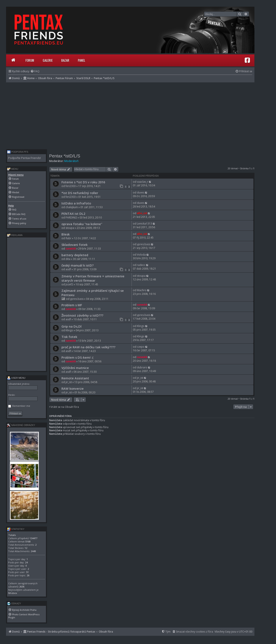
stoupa (70, 228)
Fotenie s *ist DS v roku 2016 (83, 182)
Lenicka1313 (144, 224)
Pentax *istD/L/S (65, 156)
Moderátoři (71, 161)
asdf (68, 269)
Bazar (65, 60)
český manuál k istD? (78, 265)
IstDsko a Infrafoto (76, 203)
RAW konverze (73, 388)
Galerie (48, 60)
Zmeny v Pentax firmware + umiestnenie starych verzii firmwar (93, 278)
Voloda (141, 255)
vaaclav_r (143, 182)
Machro (142, 290)
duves (141, 192)
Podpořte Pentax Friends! (24, 158)
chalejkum (72, 207)
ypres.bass (144, 244)
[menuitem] (35, 71)
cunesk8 (71, 249)
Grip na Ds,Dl (71, 326)
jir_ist (69, 382)
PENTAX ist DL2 (73, 214)
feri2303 (71, 186)
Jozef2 (69, 284)
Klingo (69, 330)
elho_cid (142, 213)
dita (68, 259)
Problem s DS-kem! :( (77, 357)
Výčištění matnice (75, 368)
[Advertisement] (130, 115)
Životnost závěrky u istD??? (82, 315)
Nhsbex (13, 593)
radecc (141, 265)
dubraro (142, 367)
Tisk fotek (69, 337)
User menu (16, 378)
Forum (30, 60)
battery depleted (75, 255)
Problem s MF (72, 305)
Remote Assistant (75, 378)
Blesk (66, 234)
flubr (68, 238)
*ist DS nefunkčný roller (80, 193)
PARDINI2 (71, 218)
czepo (141, 347)
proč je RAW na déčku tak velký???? (88, 347)
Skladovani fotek (74, 245)
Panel (82, 60)
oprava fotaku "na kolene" (82, 224)
